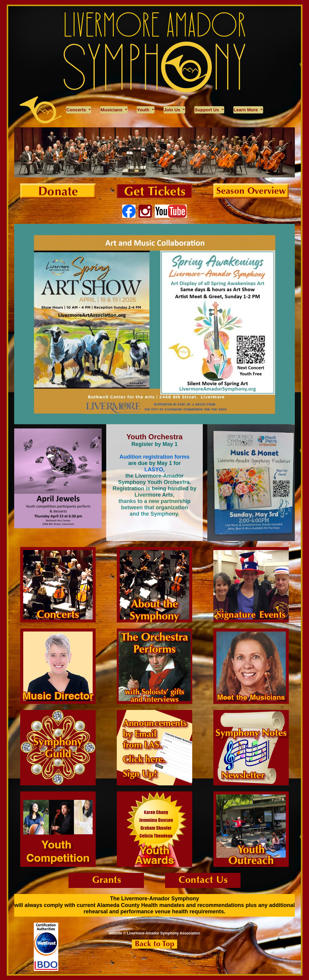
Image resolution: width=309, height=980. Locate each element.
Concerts (77, 110)
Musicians (112, 110)
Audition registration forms (154, 457)
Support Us (207, 110)
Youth (144, 110)
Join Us (173, 110)
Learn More (246, 110)
